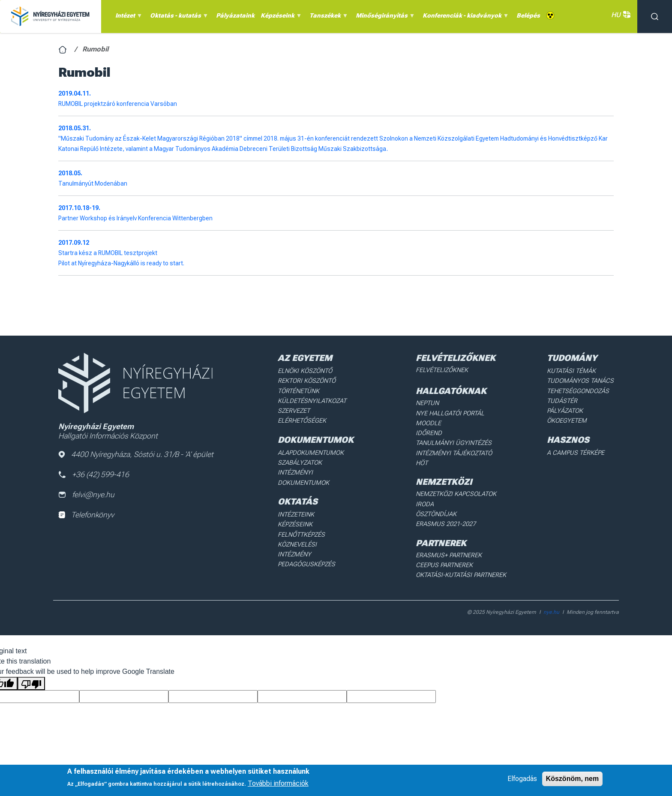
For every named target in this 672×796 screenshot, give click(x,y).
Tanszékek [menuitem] (327, 18)
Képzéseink (296, 520)
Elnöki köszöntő (306, 371)
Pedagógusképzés (307, 549)
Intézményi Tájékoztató (455, 451)
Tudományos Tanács (582, 380)
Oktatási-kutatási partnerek (462, 560)
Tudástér (565, 400)
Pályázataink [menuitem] (235, 15)
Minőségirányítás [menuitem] (384, 18)
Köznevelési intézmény (315, 539)
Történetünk (300, 390)
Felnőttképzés (303, 530)
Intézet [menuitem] (127, 18)
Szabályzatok (301, 460)
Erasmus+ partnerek (450, 541)
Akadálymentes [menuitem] (550, 16)
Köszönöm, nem (573, 779)
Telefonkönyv (86, 515)
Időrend (430, 432)
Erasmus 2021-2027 (447, 510)
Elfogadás (522, 779)
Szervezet (295, 409)
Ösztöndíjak (438, 501)
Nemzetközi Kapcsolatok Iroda (466, 491)
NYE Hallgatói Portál (451, 412)
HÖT (424, 460)
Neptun (430, 403)
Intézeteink (297, 511)
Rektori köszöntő (307, 380)
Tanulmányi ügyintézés (454, 441)
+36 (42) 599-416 (94, 475)
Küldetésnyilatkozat (312, 400)
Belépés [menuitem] (528, 15)
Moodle (430, 422)
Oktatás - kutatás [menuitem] (178, 18)
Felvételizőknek (444, 370)
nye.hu (551, 597)
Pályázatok (568, 409)
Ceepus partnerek (445, 550)
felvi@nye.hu (87, 495)
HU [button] (620, 15)
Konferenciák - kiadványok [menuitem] (464, 18)
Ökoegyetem (570, 419)
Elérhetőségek (303, 419)
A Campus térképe (577, 450)
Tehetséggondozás (580, 390)
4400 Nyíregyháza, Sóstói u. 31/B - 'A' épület (136, 455)
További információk (278, 783)
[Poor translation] (31, 668)
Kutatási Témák (574, 371)
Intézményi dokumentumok (304, 474)
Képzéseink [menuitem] (280, 18)
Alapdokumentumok (311, 450)
